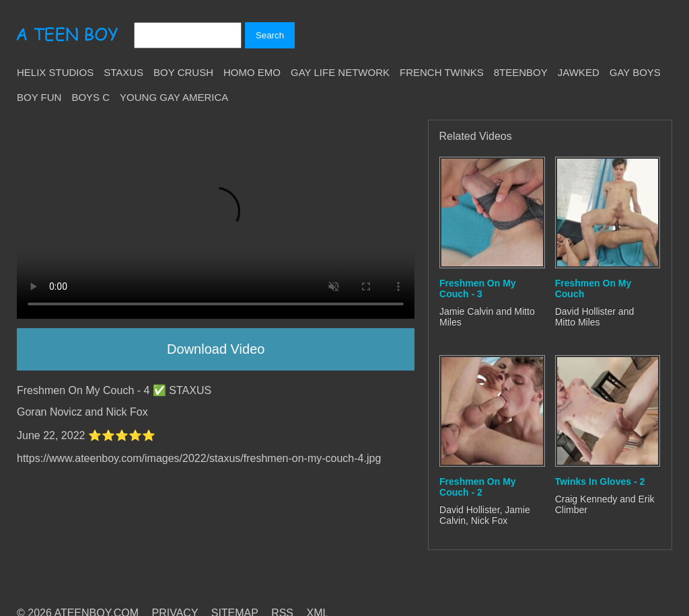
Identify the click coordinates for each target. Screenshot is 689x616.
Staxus (123, 72)
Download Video (216, 349)
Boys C (90, 97)
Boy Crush (183, 72)
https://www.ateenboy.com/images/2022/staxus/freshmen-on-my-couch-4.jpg (199, 458)
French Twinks (442, 72)
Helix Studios (55, 72)
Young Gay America (174, 97)
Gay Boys (635, 72)
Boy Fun (39, 97)
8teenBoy (521, 72)
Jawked (579, 72)
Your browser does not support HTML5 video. (216, 219)
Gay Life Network (340, 72)
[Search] (188, 35)
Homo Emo (252, 72)
